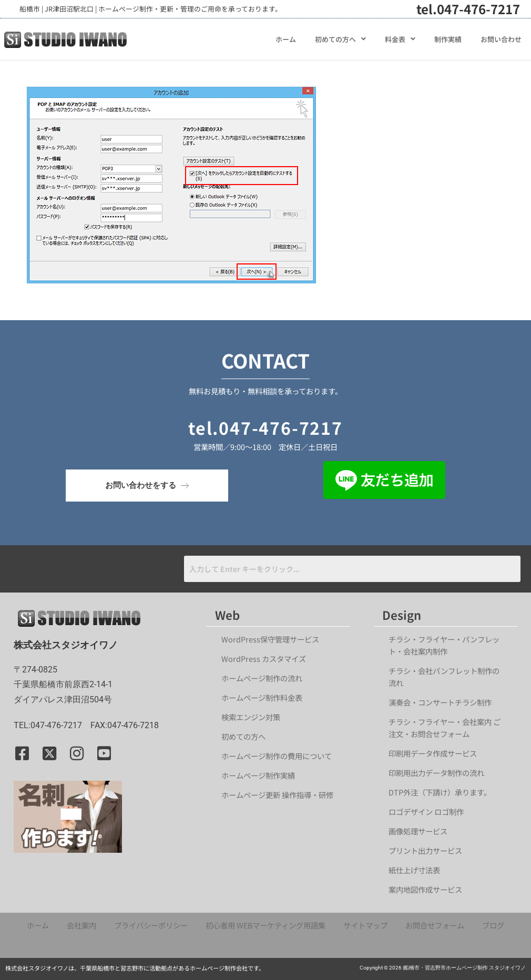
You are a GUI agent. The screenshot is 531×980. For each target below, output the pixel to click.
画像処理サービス (418, 831)
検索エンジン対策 (254, 717)
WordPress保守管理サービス (270, 639)
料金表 (400, 39)
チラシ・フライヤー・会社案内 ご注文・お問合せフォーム (445, 728)
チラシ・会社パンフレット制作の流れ (444, 677)
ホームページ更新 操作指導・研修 (277, 795)
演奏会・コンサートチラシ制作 (440, 702)
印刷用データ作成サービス (433, 753)
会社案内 (81, 925)
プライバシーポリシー (151, 925)
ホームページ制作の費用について (277, 756)
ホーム (286, 39)
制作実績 (448, 39)
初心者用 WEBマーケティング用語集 (265, 925)
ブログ (493, 925)
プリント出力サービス (425, 850)
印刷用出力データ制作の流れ (436, 773)
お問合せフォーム (435, 925)
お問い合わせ (501, 39)
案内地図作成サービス (425, 889)
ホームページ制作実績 (258, 775)
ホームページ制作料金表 (262, 697)
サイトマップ (365, 925)
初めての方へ (340, 39)
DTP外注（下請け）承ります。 (440, 792)
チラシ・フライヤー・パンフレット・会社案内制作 (444, 645)
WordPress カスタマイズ (264, 659)
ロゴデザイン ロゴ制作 (426, 811)
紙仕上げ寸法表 (414, 870)
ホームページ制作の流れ (262, 678)
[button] (340, 39)
